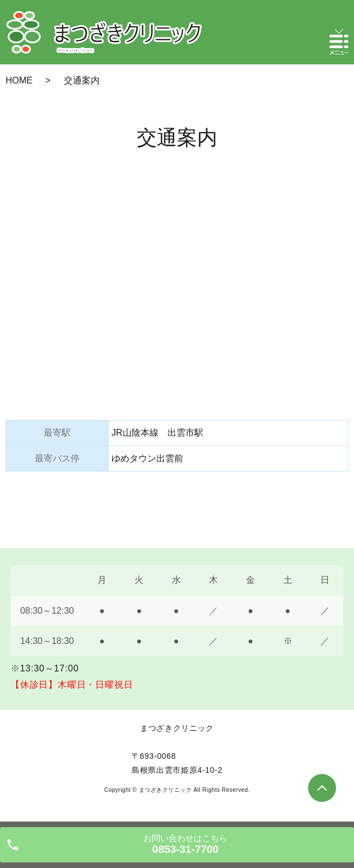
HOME (19, 80)
